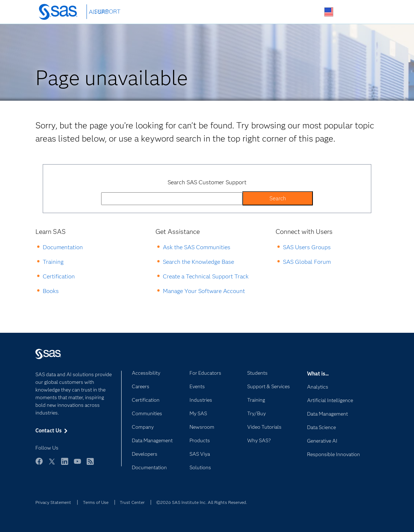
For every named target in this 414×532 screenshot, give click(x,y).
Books (51, 291)
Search (312, 12)
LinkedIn (65, 465)
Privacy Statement (53, 502)
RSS (90, 465)
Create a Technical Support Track (206, 276)
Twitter (52, 465)
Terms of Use (96, 502)
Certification (59, 276)
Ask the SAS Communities (197, 247)
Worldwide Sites (329, 12)
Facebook (39, 465)
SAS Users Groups (307, 247)
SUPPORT (107, 11)
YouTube (77, 465)
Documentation (63, 247)
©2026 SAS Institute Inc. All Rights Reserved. (202, 502)
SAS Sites (363, 12)
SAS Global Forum (307, 262)
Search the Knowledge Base (198, 262)
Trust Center (132, 502)
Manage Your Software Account (204, 291)
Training (53, 262)
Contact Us (346, 12)
